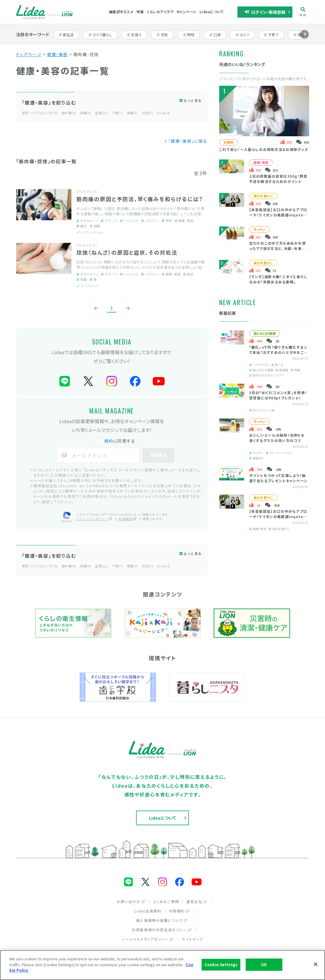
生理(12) (101, 113)
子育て (274, 35)
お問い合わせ (131, 901)
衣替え (137, 35)
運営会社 (197, 901)
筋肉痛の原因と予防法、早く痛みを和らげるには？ (140, 199)
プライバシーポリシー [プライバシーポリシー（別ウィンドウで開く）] (94, 519)
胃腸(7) (132, 113)
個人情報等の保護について (162, 920)
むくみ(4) (164, 113)
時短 (192, 35)
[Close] (316, 964)
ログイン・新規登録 (265, 12)
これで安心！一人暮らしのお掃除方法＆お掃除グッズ (264, 149)
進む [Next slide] (304, 39)
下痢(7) (117, 113)
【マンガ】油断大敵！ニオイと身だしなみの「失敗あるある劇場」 (278, 279)
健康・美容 (57, 54)
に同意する (116, 441)
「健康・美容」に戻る (188, 141)
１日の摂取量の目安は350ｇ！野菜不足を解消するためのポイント (278, 179)
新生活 (69, 35)
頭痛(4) (85, 113)
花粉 (165, 35)
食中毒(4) (69, 113)
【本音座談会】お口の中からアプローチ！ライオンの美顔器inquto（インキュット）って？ (278, 215)
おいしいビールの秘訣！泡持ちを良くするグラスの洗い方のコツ (277, 438)
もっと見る (193, 100)
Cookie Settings (221, 965)
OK (264, 965)
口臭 (218, 35)
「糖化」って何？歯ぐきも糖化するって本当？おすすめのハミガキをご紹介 (278, 352)
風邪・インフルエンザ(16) (40, 113)
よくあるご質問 (166, 901)
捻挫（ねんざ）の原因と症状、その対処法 (127, 252)
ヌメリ (245, 35)
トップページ (29, 54)
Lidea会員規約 (148, 911)
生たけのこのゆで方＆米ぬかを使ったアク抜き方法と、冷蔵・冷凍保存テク (277, 248)
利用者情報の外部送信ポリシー (162, 930)
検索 (303, 12)
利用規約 (179, 911)
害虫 (302, 35)
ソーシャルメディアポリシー (148, 939)
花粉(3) (147, 113)
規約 (109, 441)
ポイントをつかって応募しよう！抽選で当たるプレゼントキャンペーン (278, 478)
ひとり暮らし (100, 35)
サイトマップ (192, 939)
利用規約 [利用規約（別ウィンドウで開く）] (128, 519)
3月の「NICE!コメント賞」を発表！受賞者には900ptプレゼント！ (278, 395)
